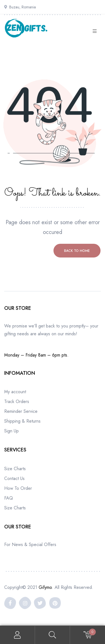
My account (15, 392)
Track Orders (17, 401)
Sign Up (11, 431)
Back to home (77, 251)
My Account (17, 635)
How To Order (18, 488)
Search (53, 635)
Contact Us (14, 478)
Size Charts (15, 469)
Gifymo (45, 587)
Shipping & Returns (22, 421)
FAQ (9, 498)
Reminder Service (21, 411)
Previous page (28, 251)
